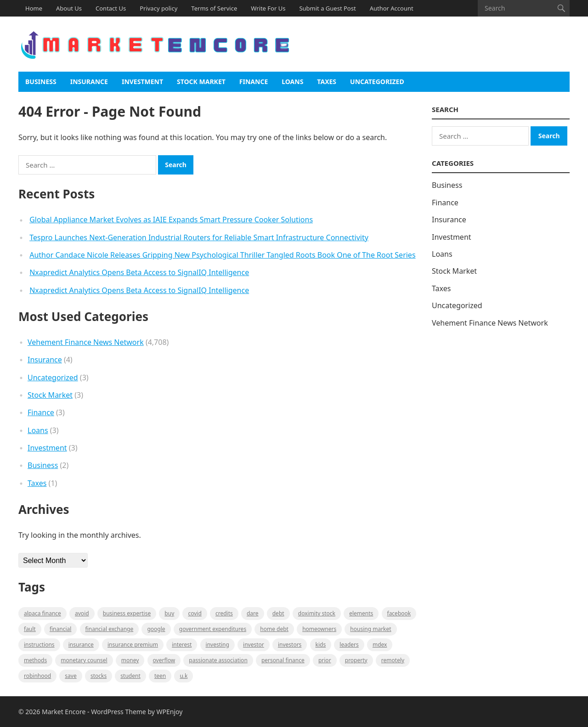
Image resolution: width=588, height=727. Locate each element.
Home (34, 8)
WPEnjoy (170, 712)
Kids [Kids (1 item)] (321, 645)
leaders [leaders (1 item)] (349, 645)
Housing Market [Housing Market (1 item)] (370, 629)
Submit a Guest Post (327, 8)
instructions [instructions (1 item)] (39, 645)
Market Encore (64, 712)
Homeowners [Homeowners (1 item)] (319, 629)
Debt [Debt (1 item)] (278, 613)
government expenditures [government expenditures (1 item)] (213, 629)
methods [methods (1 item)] (35, 660)
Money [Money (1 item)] (130, 660)
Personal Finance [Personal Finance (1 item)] (283, 660)
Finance (254, 82)
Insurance (89, 82)
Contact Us (111, 8)
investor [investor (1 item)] (254, 645)
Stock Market (201, 82)
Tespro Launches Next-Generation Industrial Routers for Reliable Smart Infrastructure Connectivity (199, 237)
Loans (292, 82)
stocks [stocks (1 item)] (99, 676)
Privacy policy (158, 8)
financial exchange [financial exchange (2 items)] (110, 629)
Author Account (392, 8)
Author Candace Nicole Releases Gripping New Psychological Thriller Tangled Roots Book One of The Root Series (222, 255)
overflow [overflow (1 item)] (164, 660)
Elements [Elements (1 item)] (361, 613)
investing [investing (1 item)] (218, 645)
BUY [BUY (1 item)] (169, 613)
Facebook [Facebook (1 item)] (399, 613)
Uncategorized (377, 82)
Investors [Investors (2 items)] (290, 645)
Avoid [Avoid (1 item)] (82, 613)
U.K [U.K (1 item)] (184, 676)
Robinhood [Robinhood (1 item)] (37, 676)
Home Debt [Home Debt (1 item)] (274, 629)
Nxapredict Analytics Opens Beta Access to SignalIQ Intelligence (139, 272)
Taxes (327, 82)
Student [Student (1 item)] (130, 676)
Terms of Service (214, 8)
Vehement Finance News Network (86, 342)
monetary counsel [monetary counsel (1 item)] (84, 660)
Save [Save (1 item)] (71, 676)
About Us (69, 8)
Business (41, 82)
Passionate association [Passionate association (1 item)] (218, 660)
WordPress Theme (119, 712)
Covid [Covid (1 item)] (195, 613)
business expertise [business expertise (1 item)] (127, 613)
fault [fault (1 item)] (30, 629)
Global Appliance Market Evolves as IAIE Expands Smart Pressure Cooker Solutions (171, 220)
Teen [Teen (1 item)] (160, 676)
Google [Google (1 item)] (156, 629)
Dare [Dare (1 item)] (253, 613)
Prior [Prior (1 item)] (325, 660)
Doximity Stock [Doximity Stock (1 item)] (317, 613)
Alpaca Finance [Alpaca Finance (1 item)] (42, 613)
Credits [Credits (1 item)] (224, 613)
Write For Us (268, 8)
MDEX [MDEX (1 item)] (380, 645)
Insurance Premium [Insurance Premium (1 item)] (133, 645)
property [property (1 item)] (356, 660)
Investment (142, 82)
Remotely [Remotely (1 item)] (393, 660)
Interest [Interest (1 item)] (182, 645)
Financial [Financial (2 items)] (60, 629)
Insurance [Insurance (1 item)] (81, 645)
